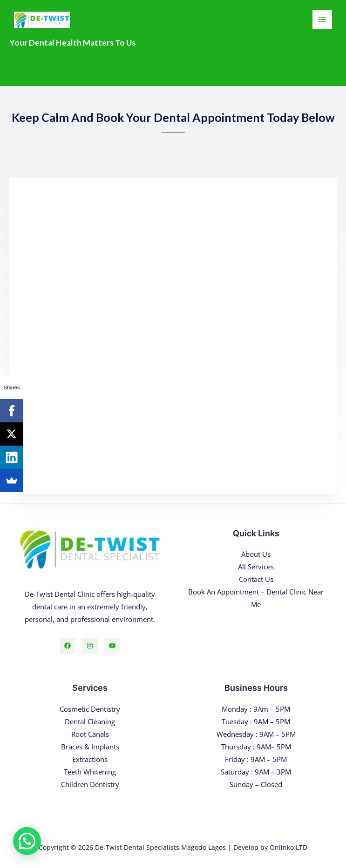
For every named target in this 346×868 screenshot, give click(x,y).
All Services (256, 567)
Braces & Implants (90, 747)
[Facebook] (68, 646)
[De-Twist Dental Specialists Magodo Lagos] (42, 20)
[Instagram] (90, 646)
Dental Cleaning (90, 721)
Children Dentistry (90, 784)
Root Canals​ (90, 734)
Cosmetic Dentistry (90, 709)
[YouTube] (112, 646)
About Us (256, 554)
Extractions (90, 759)
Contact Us (256, 579)
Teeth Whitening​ (90, 772)
